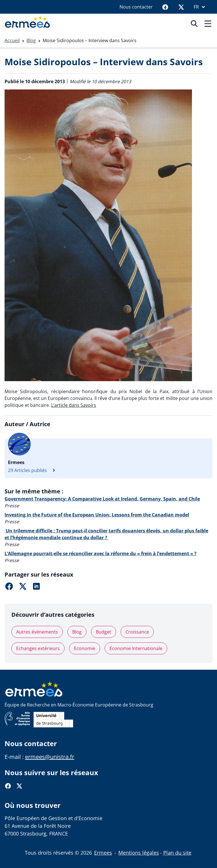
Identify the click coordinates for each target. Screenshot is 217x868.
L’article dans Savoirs (74, 405)
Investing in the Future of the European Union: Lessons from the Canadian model (97, 515)
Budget (104, 632)
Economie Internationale (136, 648)
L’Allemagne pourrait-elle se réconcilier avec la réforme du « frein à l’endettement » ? (101, 554)
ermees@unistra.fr (50, 757)
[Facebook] (165, 7)
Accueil (12, 40)
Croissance (137, 632)
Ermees (103, 853)
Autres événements (37, 632)
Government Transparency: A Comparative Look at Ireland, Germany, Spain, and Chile (102, 499)
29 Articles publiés (33, 470)
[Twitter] (181, 7)
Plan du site (177, 853)
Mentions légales (139, 853)
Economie (85, 648)
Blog (31, 40)
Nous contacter (136, 7)
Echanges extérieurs (38, 648)
